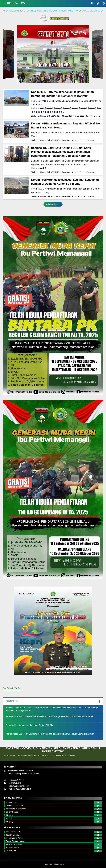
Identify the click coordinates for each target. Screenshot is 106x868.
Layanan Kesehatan (14, 806)
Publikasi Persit (12, 848)
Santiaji (9, 818)
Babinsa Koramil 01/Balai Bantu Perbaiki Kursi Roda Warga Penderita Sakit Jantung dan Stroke (49, 716)
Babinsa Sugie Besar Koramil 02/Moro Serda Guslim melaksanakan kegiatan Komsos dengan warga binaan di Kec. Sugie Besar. (52, 709)
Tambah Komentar (93, 116)
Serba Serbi (11, 851)
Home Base (11, 802)
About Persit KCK (13, 832)
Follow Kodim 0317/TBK (20, 789)
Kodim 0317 (16, 3)
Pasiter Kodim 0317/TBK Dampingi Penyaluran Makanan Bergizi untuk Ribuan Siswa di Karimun (50, 734)
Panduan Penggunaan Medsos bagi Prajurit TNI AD (29, 725)
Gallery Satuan (12, 812)
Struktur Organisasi (14, 844)
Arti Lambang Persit (14, 838)
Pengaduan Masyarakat (16, 809)
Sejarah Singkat (12, 835)
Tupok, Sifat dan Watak (15, 841)
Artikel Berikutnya (53, 204)
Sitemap (9, 815)
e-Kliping (9, 821)
